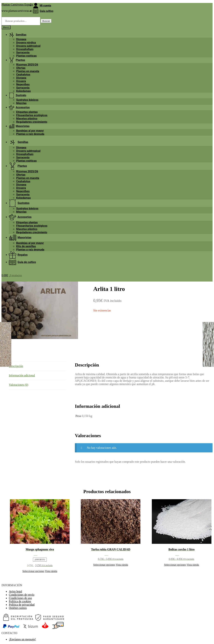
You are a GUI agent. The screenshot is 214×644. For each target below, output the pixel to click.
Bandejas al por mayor (30, 131)
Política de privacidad (22, 605)
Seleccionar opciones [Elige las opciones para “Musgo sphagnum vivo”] (33, 571)
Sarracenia (23, 52)
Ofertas (21, 68)
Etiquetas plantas (27, 112)
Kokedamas (23, 91)
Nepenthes (23, 84)
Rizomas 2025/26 (27, 65)
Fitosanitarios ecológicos (32, 115)
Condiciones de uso (20, 598)
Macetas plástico (27, 119)
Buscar (46, 21)
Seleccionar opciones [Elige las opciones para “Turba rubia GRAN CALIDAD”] (104, 565)
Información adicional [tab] (22, 375)
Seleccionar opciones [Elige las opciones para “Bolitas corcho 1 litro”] (175, 565)
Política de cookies (20, 601)
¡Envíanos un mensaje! (22, 639)
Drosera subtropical (28, 46)
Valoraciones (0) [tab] (18, 385)
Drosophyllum (25, 49)
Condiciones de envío (22, 595)
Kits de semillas (26, 246)
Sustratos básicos (27, 100)
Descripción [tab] (16, 366)
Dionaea (21, 39)
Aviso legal (15, 591)
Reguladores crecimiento (32, 122)
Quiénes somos (18, 608)
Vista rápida (51, 571)
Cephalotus (23, 75)
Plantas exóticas (26, 56)
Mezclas (21, 103)
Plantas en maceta (28, 71)
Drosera (21, 81)
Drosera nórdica (26, 43)
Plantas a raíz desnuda (30, 134)
